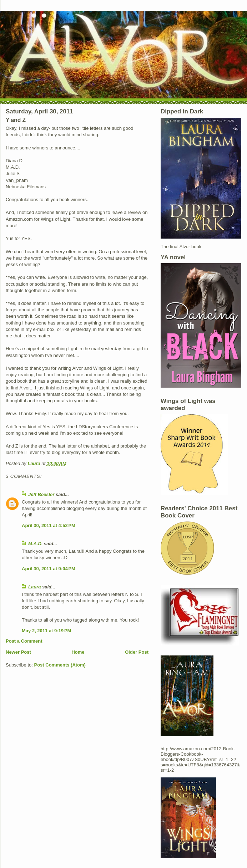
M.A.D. (35, 544)
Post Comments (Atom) (60, 665)
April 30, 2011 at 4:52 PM (49, 525)
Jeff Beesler (41, 494)
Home (78, 652)
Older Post (137, 652)
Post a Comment (24, 641)
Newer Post (18, 652)
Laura (34, 587)
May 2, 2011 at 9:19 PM (46, 631)
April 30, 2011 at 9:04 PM (49, 569)
